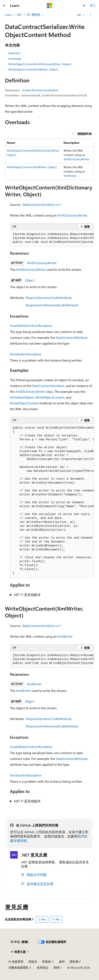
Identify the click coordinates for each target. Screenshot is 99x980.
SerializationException (26, 354)
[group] (52, 238)
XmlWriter (70, 176)
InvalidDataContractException (31, 325)
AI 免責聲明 (16, 961)
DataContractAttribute (72, 337)
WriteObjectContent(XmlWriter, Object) (33, 69)
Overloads (15, 59)
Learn (9, 15)
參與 (62, 961)
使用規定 (43, 967)
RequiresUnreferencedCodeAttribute (52, 305)
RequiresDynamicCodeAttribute (49, 298)
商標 (56, 967)
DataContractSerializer (48, 386)
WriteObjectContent (50, 397)
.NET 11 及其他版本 (27, 595)
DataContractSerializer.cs (40, 204)
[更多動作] (90, 15)
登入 (93, 5)
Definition (14, 53)
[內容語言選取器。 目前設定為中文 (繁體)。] (20, 942)
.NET (19, 15)
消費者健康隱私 (18, 967)
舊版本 (33, 961)
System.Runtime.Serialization (40, 90)
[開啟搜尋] (84, 6)
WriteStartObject (22, 397)
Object (30, 280)
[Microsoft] (50, 6)
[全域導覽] (4, 6)
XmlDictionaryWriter (76, 159)
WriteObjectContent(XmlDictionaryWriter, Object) (40, 64)
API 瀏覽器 (33, 15)
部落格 (46, 961)
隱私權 (74, 961)
